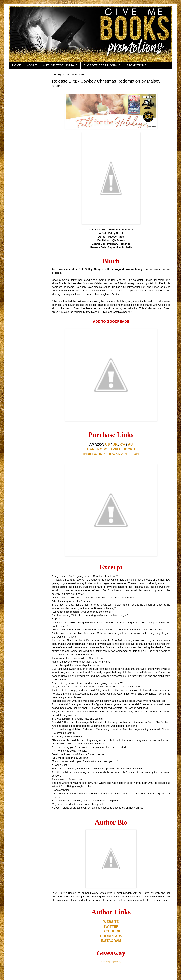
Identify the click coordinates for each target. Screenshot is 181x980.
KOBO (102, 449)
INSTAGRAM (111, 941)
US (107, 444)
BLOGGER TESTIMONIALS (102, 65)
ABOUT (32, 65)
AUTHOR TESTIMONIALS (60, 65)
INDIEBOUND (94, 454)
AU (130, 444)
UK (115, 444)
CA (123, 444)
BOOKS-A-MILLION (123, 454)
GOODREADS (111, 936)
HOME (17, 65)
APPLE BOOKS (123, 449)
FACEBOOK (111, 931)
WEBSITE (111, 922)
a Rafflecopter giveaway (111, 962)
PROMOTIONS (136, 65)
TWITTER (111, 926)
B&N (91, 449)
